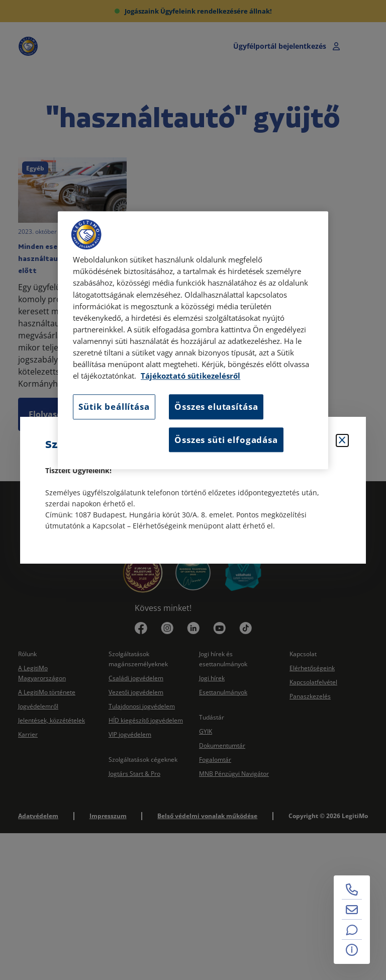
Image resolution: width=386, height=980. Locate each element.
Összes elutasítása (216, 407)
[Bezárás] (342, 440)
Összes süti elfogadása (226, 440)
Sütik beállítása (114, 407)
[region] (193, 341)
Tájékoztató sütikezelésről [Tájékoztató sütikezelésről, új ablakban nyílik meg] (190, 376)
